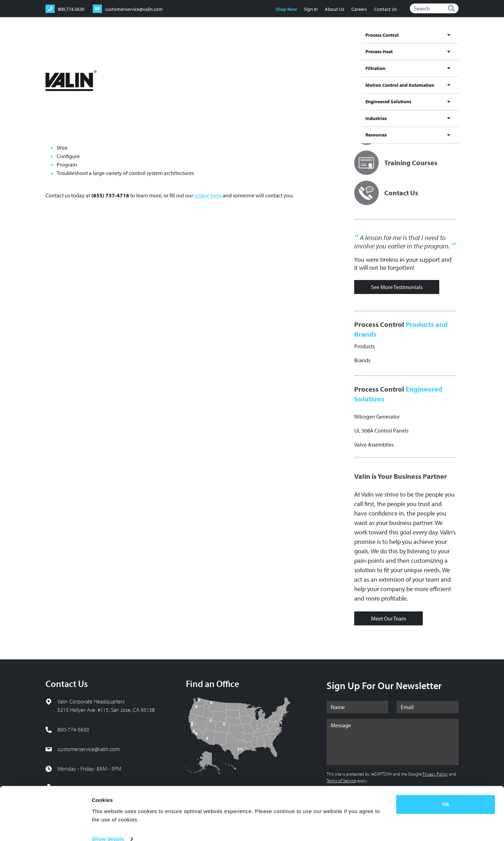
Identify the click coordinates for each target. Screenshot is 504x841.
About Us (334, 9)
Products (365, 346)
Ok (446, 793)
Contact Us (385, 9)
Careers (359, 9)
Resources (445, 43)
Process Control (206, 43)
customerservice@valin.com (89, 749)
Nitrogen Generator (377, 416)
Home (51, 66)
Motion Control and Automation (319, 43)
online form (208, 195)
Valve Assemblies (374, 444)
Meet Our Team (388, 618)
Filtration (270, 43)
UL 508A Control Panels (381, 430)
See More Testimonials (397, 287)
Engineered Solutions (380, 43)
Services (106, 66)
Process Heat (241, 43)
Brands (362, 360)
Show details (108, 827)
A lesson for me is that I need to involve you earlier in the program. (402, 242)
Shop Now (286, 9)
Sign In (310, 9)
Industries (418, 43)
